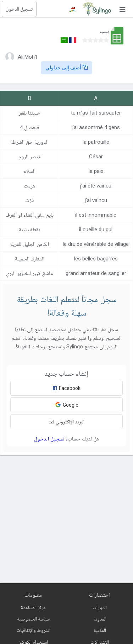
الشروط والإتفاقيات (33, 630)
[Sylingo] (97, 9)
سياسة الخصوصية (33, 619)
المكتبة (100, 630)
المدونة (100, 619)
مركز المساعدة (33, 607)
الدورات (100, 607)
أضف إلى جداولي (67, 68)
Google (67, 405)
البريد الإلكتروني (67, 422)
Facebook (67, 388)
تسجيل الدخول (19, 9)
